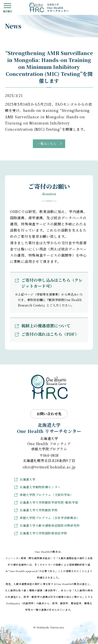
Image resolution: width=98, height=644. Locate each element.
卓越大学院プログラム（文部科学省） (47, 495)
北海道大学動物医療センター (40, 487)
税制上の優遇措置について (46, 326)
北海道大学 (28, 479)
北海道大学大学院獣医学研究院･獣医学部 (49, 502)
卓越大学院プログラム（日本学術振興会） (50, 518)
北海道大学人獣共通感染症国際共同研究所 (50, 525)
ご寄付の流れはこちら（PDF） (50, 334)
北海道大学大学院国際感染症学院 (43, 533)
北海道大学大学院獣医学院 (39, 510)
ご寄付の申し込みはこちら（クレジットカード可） (52, 283)
